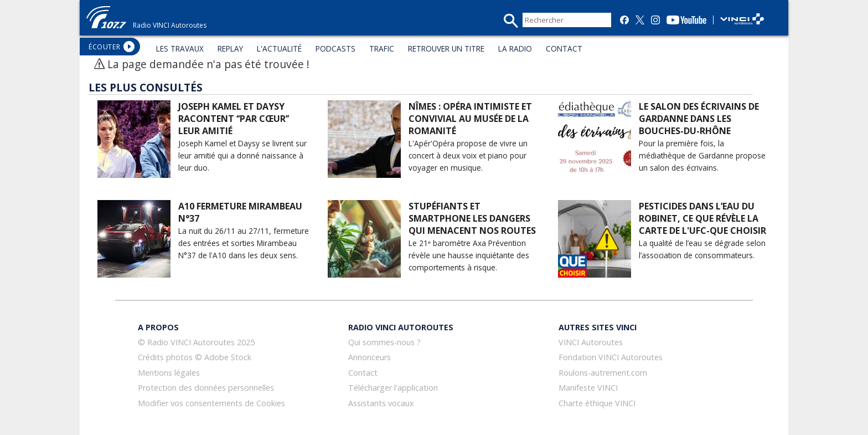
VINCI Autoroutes (591, 342)
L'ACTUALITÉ (279, 48)
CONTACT (564, 48)
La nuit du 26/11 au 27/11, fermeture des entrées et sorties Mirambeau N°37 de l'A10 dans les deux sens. (244, 243)
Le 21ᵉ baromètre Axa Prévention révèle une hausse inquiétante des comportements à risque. (469, 255)
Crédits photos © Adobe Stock (195, 357)
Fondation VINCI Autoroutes (611, 357)
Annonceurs (370, 357)
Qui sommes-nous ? (384, 342)
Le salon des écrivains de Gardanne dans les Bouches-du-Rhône (699, 119)
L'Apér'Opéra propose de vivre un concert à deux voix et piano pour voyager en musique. (468, 155)
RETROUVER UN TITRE (446, 48)
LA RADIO (515, 48)
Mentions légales (169, 373)
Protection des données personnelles (206, 388)
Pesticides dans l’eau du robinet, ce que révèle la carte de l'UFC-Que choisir (702, 218)
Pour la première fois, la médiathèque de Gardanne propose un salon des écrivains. (702, 155)
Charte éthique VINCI (597, 403)
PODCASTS (335, 48)
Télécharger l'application (393, 388)
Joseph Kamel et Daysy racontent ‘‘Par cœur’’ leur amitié (234, 119)
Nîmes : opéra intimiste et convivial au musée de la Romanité (470, 119)
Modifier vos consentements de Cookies (211, 403)
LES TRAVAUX (180, 48)
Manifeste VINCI (588, 388)
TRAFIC (382, 48)
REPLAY (230, 48)
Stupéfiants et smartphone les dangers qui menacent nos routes (472, 218)
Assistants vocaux (381, 403)
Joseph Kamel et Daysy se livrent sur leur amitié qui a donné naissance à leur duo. (242, 155)
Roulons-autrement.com (603, 373)
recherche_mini (511, 21)
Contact (363, 373)
